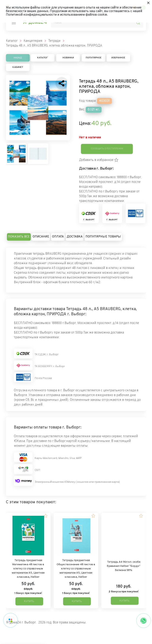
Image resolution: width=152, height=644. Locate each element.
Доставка (75, 237)
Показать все (19, 237)
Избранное (118, 58)
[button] (99, 160)
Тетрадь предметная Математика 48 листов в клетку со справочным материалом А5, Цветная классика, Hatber (28, 569)
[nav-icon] (14, 23)
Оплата (58, 237)
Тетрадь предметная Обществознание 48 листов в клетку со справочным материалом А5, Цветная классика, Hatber (76, 569)
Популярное (94, 58)
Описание (41, 237)
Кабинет (18, 67)
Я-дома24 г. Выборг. (21, 623)
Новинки (68, 58)
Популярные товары (103, 237)
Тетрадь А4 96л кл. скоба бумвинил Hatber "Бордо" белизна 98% (124, 566)
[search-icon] (138, 23)
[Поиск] (97, 23)
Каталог (43, 58)
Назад (18, 58)
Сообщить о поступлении (107, 149)
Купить (29, 601)
